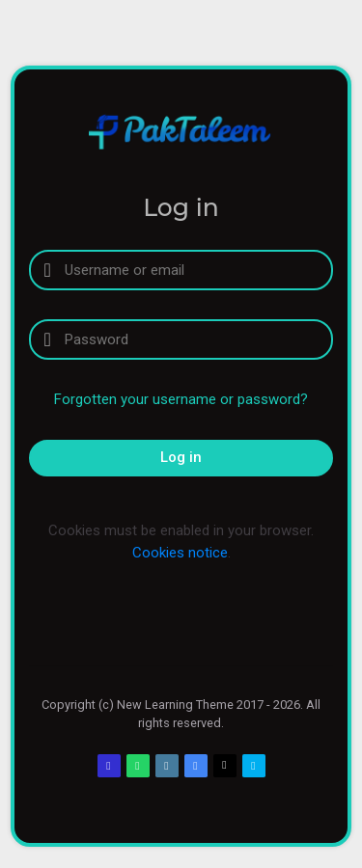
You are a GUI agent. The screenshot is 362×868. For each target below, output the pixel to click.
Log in (181, 457)
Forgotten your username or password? (181, 399)
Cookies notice (180, 553)
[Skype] (254, 766)
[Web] (167, 766)
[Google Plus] (196, 766)
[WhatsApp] (138, 766)
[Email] (109, 766)
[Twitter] (225, 766)
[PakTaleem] (181, 131)
